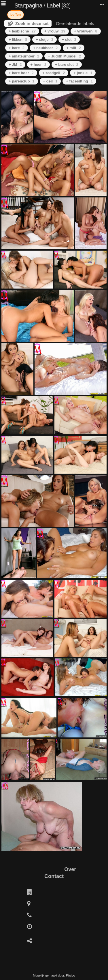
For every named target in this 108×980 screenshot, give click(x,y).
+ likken (18, 40)
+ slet (69, 40)
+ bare (17, 48)
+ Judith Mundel (65, 56)
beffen (16, 15)
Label (53, 5)
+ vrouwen (86, 31)
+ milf (74, 48)
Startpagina (28, 5)
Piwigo (71, 975)
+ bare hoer (21, 73)
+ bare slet (67, 65)
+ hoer (39, 65)
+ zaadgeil (54, 73)
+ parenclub (22, 81)
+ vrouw (55, 31)
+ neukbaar (45, 48)
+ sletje (44, 40)
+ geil (50, 81)
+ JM (15, 65)
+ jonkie (83, 73)
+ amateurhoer (24, 56)
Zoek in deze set (32, 23)
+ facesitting (79, 81)
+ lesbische (22, 31)
